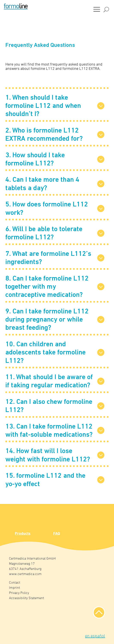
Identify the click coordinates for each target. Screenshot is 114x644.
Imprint (14, 588)
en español (95, 636)
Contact (15, 583)
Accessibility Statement (27, 598)
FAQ (57, 534)
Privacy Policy (19, 593)
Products (23, 534)
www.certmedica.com (25, 574)
